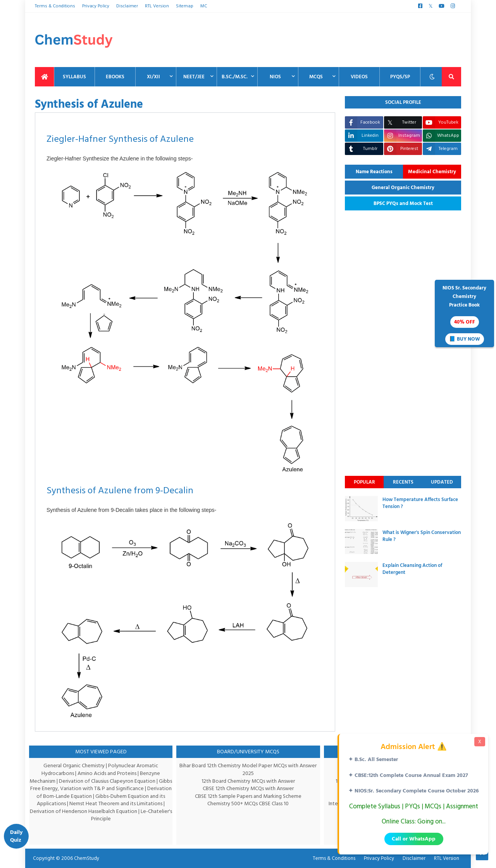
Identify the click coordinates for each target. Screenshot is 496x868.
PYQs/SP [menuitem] (400, 77)
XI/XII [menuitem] (153, 77)
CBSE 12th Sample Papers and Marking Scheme (248, 796)
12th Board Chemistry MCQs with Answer (248, 781)
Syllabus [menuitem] (74, 77)
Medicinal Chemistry (432, 172)
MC (201, 6)
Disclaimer (126, 6)
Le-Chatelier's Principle (120, 815)
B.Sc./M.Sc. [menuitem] (235, 77)
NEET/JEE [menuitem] (194, 77)
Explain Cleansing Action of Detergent (412, 569)
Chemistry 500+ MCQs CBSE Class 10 (248, 803)
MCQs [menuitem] (316, 77)
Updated (442, 482)
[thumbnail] (361, 509)
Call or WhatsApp (414, 839)
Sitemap (183, 6)
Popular (364, 482)
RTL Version (156, 6)
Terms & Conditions (54, 6)
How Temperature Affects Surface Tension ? (420, 503)
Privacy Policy (95, 6)
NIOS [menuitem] (275, 77)
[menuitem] (45, 77)
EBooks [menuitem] (115, 77)
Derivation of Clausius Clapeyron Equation (115, 781)
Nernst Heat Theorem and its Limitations (125, 803)
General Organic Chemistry (403, 188)
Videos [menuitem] (359, 77)
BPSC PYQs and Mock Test (403, 203)
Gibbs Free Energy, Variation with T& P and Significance (100, 788)
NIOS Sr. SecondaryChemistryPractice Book (464, 314)
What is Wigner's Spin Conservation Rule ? (422, 536)
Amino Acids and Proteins (108, 773)
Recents (403, 482)
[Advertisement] (320, 40)
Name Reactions (374, 172)
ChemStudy (84, 858)
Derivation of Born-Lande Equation (72, 796)
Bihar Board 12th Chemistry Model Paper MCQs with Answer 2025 (248, 769)
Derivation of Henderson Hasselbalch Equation (96, 811)
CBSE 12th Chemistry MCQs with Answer (248, 788)
